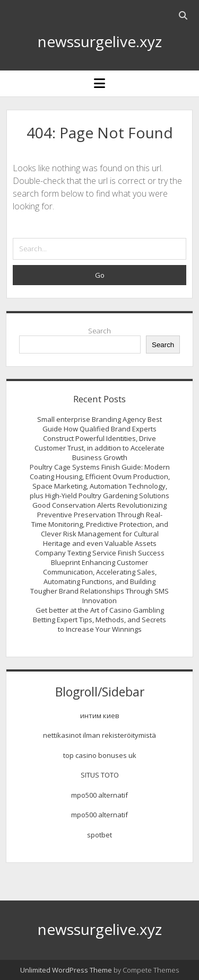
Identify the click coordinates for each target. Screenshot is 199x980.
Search (99, 331)
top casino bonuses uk (100, 755)
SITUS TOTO (100, 775)
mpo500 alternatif (99, 795)
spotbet (99, 835)
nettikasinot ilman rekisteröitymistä (99, 735)
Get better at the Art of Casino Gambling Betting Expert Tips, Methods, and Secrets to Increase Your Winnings (99, 620)
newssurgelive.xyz (100, 41)
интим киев (100, 716)
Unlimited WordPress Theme (66, 970)
